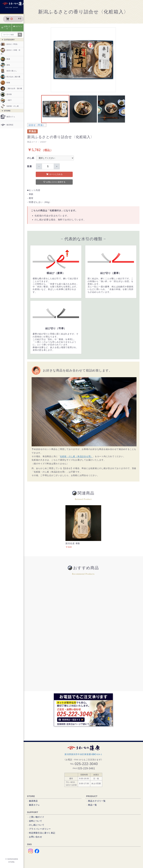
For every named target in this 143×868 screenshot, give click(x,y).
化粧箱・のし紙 (10, 106)
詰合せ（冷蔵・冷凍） (10, 51)
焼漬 (5, 59)
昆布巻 (6, 94)
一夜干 (6, 100)
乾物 (5, 83)
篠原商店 (7, 125)
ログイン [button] (18, 26)
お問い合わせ (36, 837)
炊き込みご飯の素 (10, 77)
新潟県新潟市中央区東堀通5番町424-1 (83, 754)
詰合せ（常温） (10, 44)
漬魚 (5, 65)
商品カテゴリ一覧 (97, 801)
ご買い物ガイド (37, 817)
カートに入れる (55, 174)
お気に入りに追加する (55, 182)
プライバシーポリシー (40, 829)
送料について (36, 821)
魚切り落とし (9, 71)
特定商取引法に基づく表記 (42, 833)
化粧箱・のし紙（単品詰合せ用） (76, 456)
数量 (30, 166)
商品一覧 (92, 805)
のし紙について (37, 825)
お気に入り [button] (6, 27)
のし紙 (31, 158)
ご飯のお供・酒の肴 (11, 89)
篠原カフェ (8, 117)
